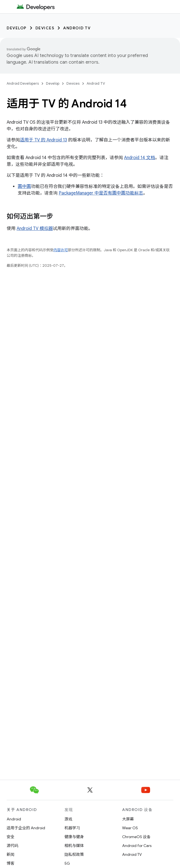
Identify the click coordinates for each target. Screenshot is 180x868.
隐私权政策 (74, 854)
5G (67, 863)
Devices (45, 28)
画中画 (24, 186)
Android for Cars (137, 846)
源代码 (12, 846)
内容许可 (61, 250)
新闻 (11, 854)
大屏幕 (128, 819)
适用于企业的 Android (26, 828)
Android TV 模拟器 (35, 229)
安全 (11, 837)
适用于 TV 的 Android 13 (43, 140)
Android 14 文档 (140, 158)
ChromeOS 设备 (136, 837)
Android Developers (23, 83)
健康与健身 (74, 837)
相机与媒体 (74, 846)
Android (14, 819)
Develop (17, 28)
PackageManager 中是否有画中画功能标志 (101, 193)
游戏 (68, 819)
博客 (11, 863)
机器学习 (72, 828)
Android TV (77, 28)
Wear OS (130, 828)
